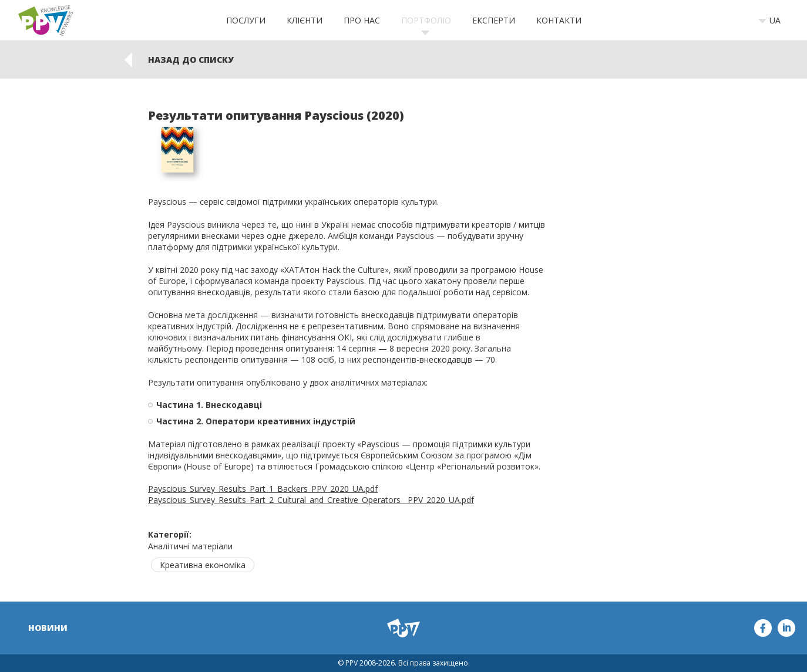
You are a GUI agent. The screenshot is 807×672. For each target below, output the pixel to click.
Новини (48, 628)
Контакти (559, 20)
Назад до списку (191, 60)
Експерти (494, 20)
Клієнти (305, 20)
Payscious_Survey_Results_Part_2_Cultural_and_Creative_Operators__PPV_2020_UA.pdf (311, 500)
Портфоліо (426, 20)
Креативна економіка (203, 565)
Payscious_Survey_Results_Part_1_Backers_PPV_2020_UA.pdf (263, 489)
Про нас (362, 20)
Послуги (246, 20)
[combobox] (773, 21)
